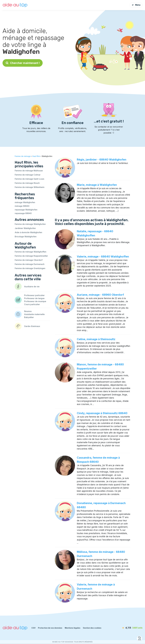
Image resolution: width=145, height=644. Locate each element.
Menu (136, 5)
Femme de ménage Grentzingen (30, 268)
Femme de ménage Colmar (28, 175)
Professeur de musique (35, 301)
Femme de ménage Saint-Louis (29, 179)
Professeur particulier (34, 295)
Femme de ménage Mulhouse (29, 171)
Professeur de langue (34, 298)
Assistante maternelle (34, 314)
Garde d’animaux (32, 326)
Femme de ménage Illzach (27, 183)
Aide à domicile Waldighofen (28, 232)
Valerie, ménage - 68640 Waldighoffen (103, 256)
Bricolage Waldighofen (26, 237)
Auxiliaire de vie (32, 287)
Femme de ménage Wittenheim (30, 187)
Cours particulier (32, 304)
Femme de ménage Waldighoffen (30, 252)
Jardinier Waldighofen (25, 228)
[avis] (128, 628)
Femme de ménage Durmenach (30, 264)
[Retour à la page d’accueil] (15, 5)
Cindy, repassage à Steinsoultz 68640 (102, 413)
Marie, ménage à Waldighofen (97, 185)
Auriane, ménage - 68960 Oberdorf (100, 295)
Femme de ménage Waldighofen (30, 224)
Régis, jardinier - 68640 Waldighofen (102, 160)
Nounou (28, 311)
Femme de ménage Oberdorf (29, 260)
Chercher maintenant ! (23, 63)
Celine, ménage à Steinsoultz (96, 339)
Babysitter (29, 317)
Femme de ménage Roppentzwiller (31, 256)
